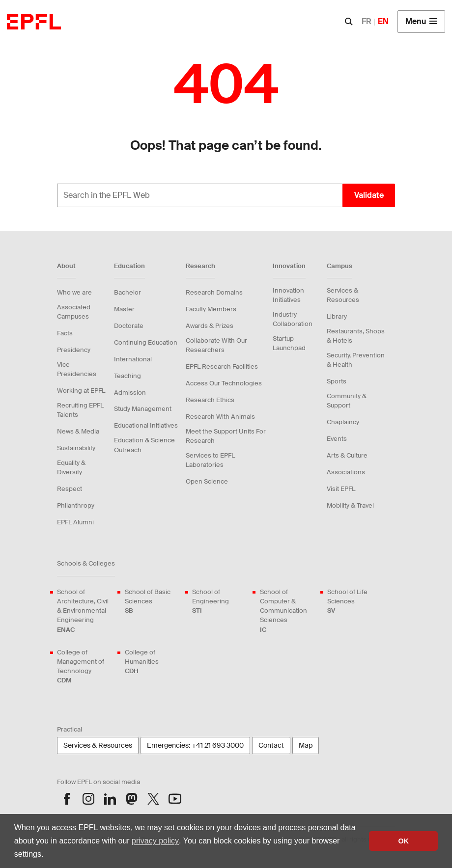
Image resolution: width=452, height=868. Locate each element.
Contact (271, 745)
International (133, 359)
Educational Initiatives (146, 425)
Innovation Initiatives (288, 295)
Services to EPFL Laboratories (210, 460)
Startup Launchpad (289, 343)
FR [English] (367, 21)
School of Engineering (220, 602)
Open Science (207, 481)
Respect (70, 489)
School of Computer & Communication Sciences (288, 611)
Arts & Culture (347, 455)
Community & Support (347, 401)
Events (337, 439)
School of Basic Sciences (153, 602)
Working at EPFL (81, 391)
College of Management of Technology (85, 667)
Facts (65, 333)
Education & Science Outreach (144, 445)
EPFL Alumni (75, 522)
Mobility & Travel (350, 505)
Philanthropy (76, 505)
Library (337, 316)
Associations (346, 472)
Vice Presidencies (77, 369)
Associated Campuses (74, 312)
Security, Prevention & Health (356, 360)
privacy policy (155, 841)
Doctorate (129, 326)
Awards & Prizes (210, 326)
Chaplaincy (343, 422)
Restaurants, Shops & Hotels (356, 336)
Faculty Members (211, 309)
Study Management (143, 409)
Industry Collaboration (293, 319)
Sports (337, 381)
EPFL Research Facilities (222, 366)
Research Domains (214, 292)
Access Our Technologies (224, 383)
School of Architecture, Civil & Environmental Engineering (85, 611)
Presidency (74, 350)
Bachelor (127, 292)
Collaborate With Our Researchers (216, 345)
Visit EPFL (341, 489)
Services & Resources (343, 295)
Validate (369, 195)
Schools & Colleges (86, 563)
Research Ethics (210, 400)
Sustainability (76, 448)
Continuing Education (146, 342)
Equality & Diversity (71, 467)
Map (306, 745)
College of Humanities (153, 662)
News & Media (78, 431)
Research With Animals (220, 417)
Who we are (74, 292)
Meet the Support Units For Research (226, 436)
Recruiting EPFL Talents (80, 410)
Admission (130, 393)
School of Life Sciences (355, 602)
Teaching (127, 376)
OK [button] (403, 841)
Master (124, 309)
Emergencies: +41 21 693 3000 (195, 745)
